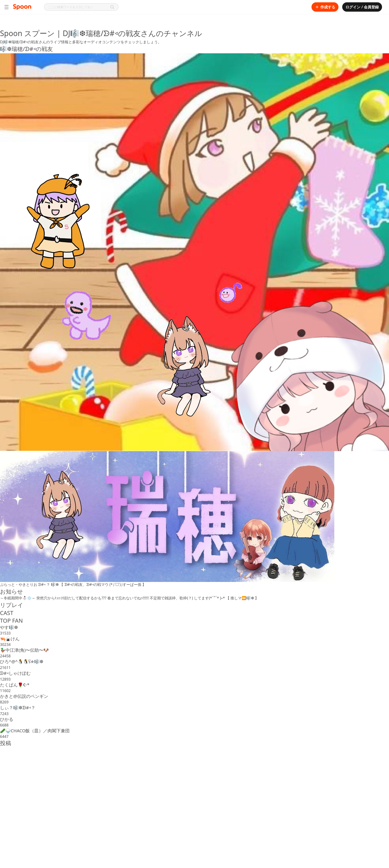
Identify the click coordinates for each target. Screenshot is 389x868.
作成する (325, 7)
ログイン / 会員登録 (362, 7)
